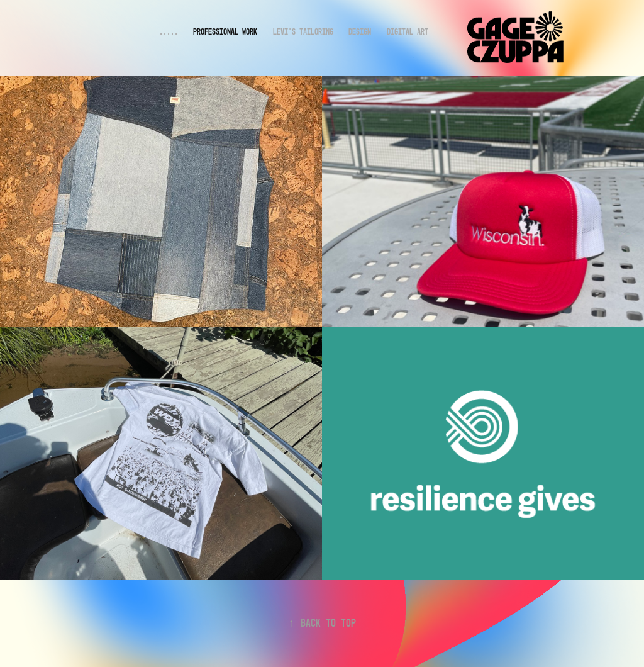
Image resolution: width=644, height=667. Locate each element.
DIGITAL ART (408, 31)
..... (169, 31)
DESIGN (360, 31)
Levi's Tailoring (303, 31)
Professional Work (225, 31)
